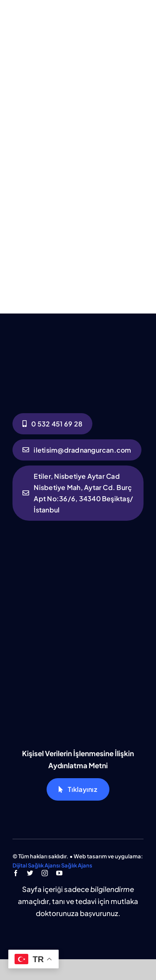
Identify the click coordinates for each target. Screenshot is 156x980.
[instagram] (45, 873)
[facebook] (16, 873)
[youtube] (59, 873)
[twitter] (30, 873)
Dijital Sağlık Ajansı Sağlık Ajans (52, 865)
